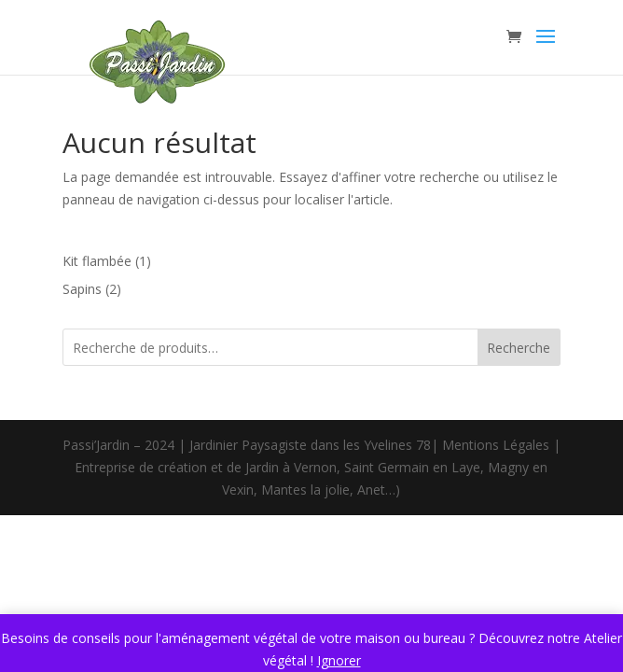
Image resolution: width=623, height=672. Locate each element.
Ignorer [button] (339, 660)
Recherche (519, 348)
